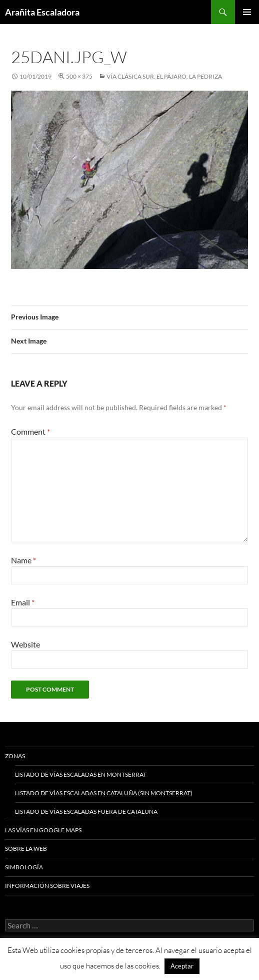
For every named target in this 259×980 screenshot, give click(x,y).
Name (23, 560)
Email (23, 602)
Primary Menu (247, 12)
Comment (30, 431)
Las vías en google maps (43, 830)
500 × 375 (79, 76)
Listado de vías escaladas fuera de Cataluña (86, 811)
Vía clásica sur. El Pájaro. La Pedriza (164, 76)
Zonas (15, 756)
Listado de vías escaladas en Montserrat (81, 774)
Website (25, 644)
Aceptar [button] (182, 966)
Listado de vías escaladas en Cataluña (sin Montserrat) (104, 793)
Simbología (24, 867)
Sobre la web (26, 849)
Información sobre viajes (47, 886)
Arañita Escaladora (42, 12)
